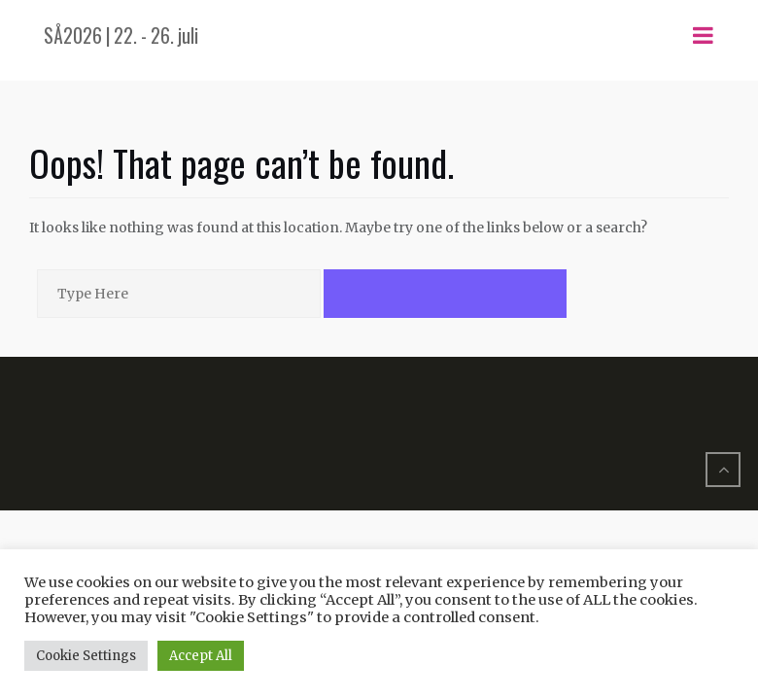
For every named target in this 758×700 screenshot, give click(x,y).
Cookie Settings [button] (86, 656)
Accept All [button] (201, 656)
